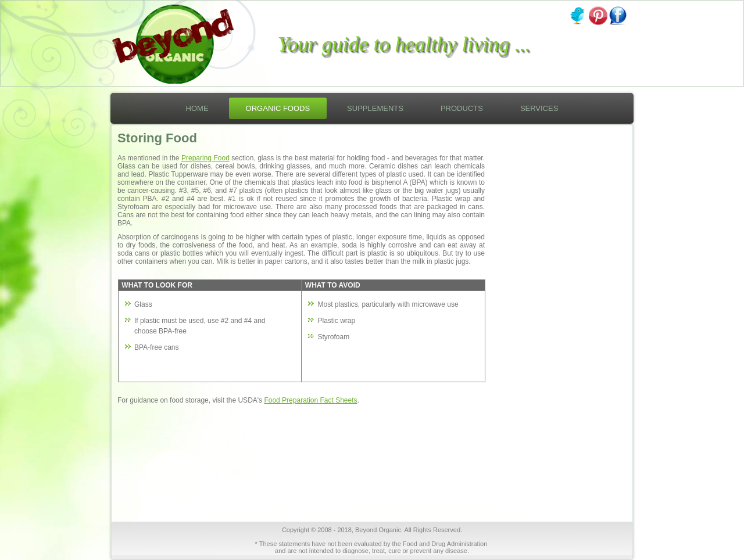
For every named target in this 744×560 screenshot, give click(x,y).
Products (462, 108)
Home (197, 108)
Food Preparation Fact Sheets (310, 400)
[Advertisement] (552, 340)
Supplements (375, 108)
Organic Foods (278, 108)
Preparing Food (205, 158)
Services (539, 108)
